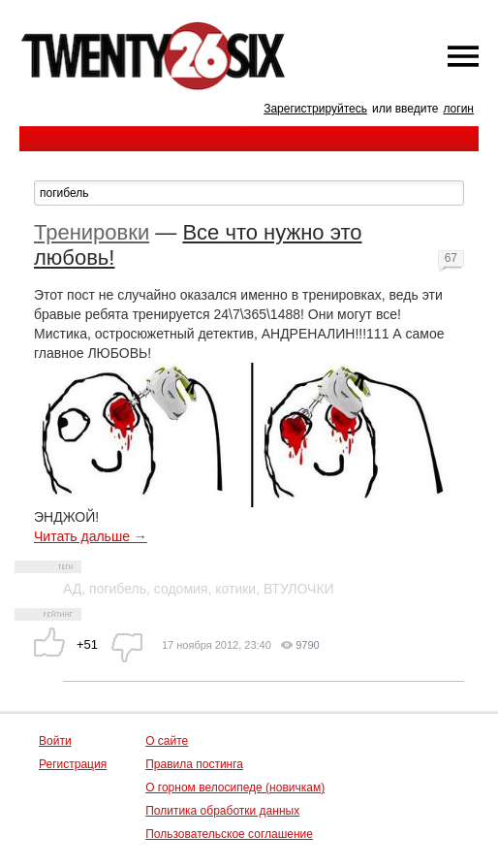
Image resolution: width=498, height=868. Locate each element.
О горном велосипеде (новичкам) (235, 788)
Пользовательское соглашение (229, 834)
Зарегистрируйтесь (315, 109)
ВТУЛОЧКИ (299, 589)
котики (235, 589)
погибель (118, 589)
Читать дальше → (91, 536)
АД (72, 589)
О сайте (167, 741)
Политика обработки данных (222, 811)
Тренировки (92, 232)
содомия (181, 589)
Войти (55, 741)
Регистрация (73, 764)
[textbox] (249, 193)
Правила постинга (194, 764)
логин (458, 109)
